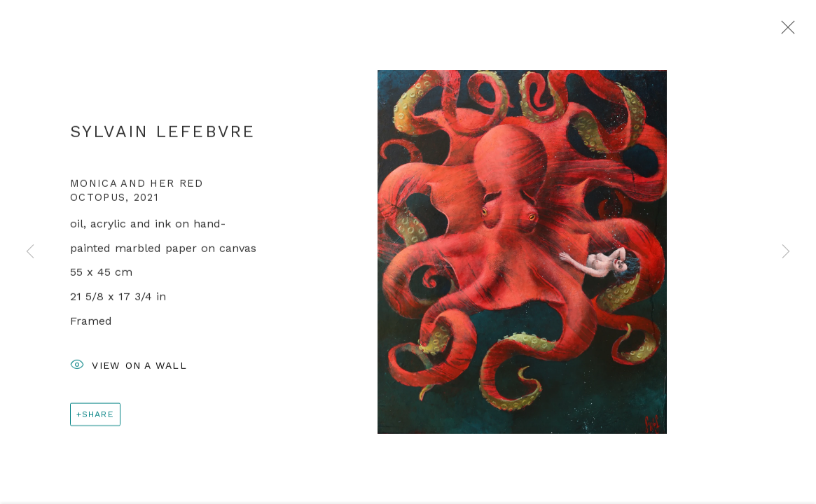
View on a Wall (129, 369)
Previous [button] (30, 252)
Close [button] (784, 31)
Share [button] (98, 416)
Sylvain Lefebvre (162, 134)
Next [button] (786, 252)
